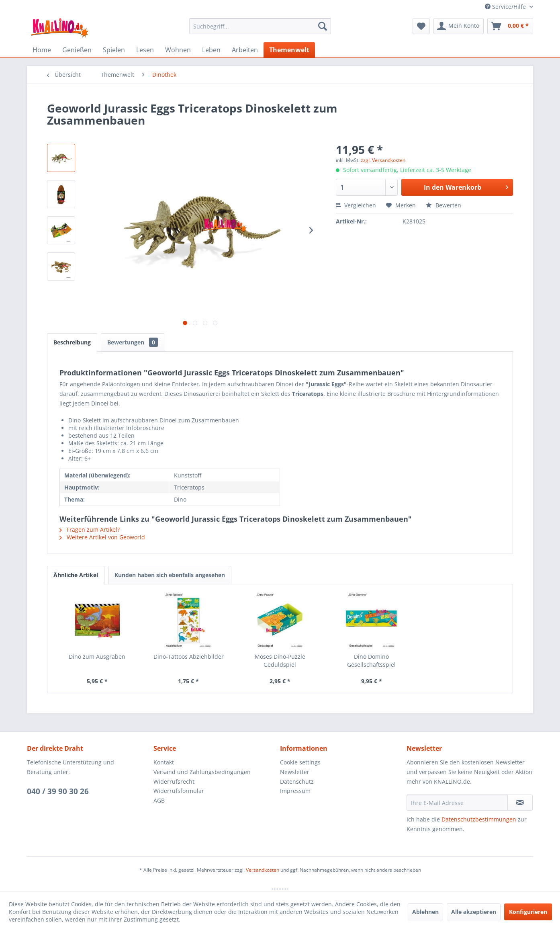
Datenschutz (297, 781)
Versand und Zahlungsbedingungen (202, 772)
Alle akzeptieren (474, 912)
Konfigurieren (528, 912)
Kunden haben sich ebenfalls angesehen (170, 575)
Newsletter (295, 772)
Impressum (295, 791)
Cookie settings (300, 762)
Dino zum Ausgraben (97, 656)
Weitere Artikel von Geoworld (102, 537)
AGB (159, 800)
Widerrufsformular (179, 791)
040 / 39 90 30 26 (58, 791)
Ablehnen (425, 912)
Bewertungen (133, 342)
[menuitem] (260, 26)
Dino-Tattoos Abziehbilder (189, 656)
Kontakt (164, 762)
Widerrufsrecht (174, 781)
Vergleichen (356, 205)
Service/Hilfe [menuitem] (506, 7)
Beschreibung (72, 342)
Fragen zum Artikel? (90, 529)
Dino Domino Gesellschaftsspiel (371, 661)
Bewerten (444, 205)
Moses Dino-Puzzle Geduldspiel (280, 661)
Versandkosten (263, 870)
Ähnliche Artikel (76, 575)
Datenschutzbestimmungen (479, 819)
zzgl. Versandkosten (383, 160)
